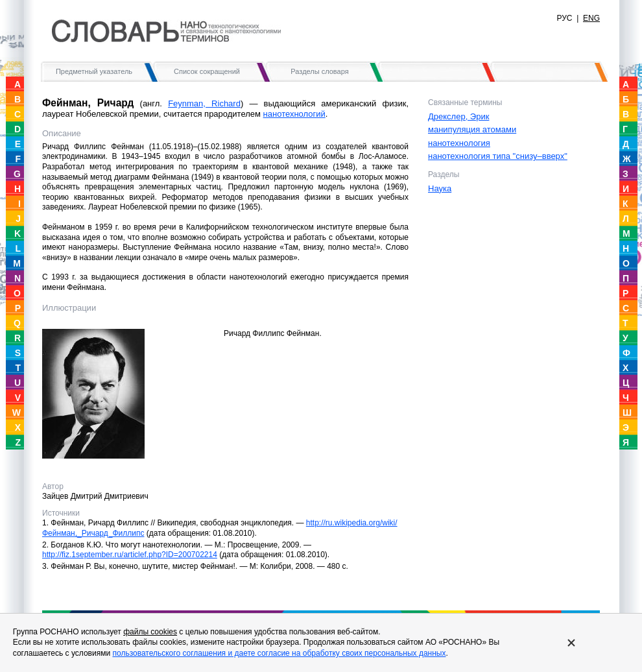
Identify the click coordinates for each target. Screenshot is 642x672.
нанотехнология (459, 143)
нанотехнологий (294, 114)
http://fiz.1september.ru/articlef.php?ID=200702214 (130, 555)
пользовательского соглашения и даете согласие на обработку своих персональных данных (279, 653)
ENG (591, 18)
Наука (440, 188)
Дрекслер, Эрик (458, 116)
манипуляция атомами (472, 129)
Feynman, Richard (204, 103)
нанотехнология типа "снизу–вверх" (498, 156)
